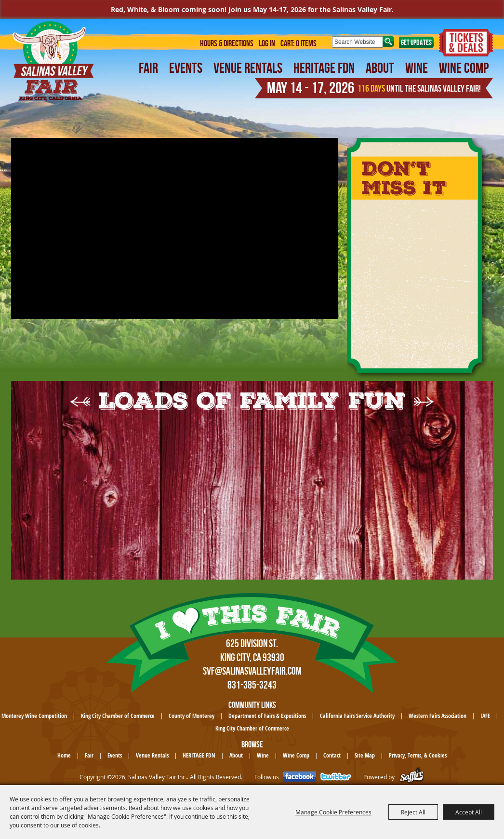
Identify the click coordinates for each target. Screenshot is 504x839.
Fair (148, 68)
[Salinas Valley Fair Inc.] (53, 61)
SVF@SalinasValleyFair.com (252, 671)
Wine (417, 68)
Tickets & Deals (466, 43)
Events (186, 68)
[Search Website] (357, 42)
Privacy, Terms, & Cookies (418, 755)
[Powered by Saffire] (412, 777)
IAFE (485, 716)
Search (388, 41)
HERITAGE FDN (324, 68)
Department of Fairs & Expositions (267, 716)
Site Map (365, 755)
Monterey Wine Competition (34, 716)
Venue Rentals (248, 68)
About (380, 68)
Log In (267, 43)
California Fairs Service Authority (357, 716)
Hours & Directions (227, 43)
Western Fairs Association (438, 716)
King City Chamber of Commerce (118, 716)
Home (64, 755)
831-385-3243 (252, 685)
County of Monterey (192, 716)
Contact (332, 755)
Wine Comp (464, 68)
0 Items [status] (306, 43)
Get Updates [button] (416, 42)
